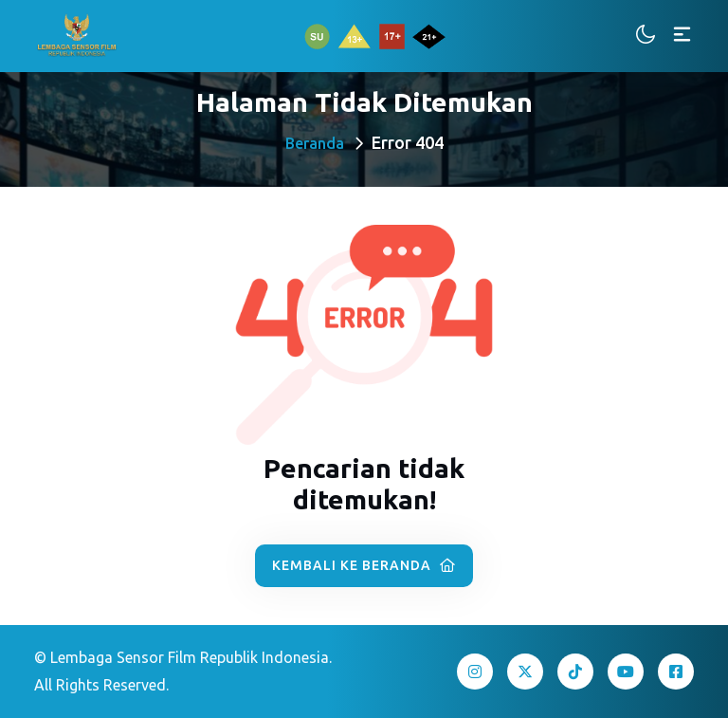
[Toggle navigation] (682, 36)
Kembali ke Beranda (364, 565)
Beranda (315, 143)
